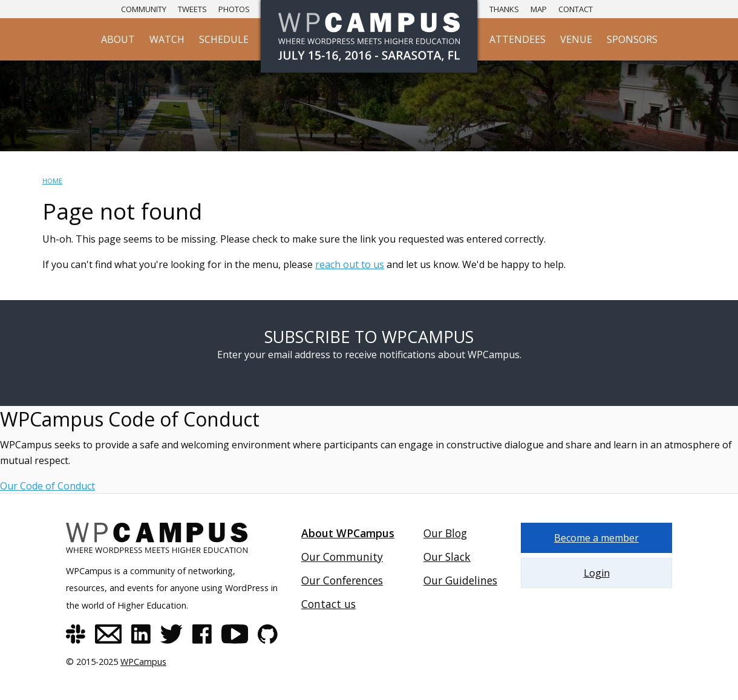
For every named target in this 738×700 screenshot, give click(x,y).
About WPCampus (348, 533)
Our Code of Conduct (47, 486)
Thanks (504, 9)
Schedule (224, 39)
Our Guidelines (460, 580)
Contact (576, 9)
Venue (576, 39)
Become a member (596, 538)
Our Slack (447, 557)
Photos (234, 9)
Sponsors (632, 39)
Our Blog (445, 533)
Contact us (328, 604)
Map (539, 9)
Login (597, 573)
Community (144, 9)
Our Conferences (342, 580)
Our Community (342, 557)
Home (52, 181)
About (118, 39)
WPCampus (143, 662)
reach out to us (350, 264)
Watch (167, 39)
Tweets (192, 9)
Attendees (518, 39)
